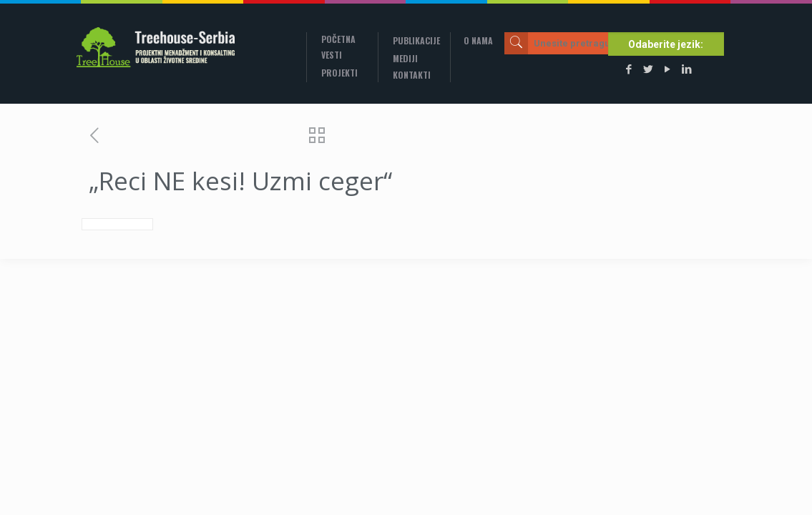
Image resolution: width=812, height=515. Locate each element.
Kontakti (412, 75)
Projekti (339, 73)
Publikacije (416, 40)
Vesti (332, 55)
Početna (338, 39)
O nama (478, 40)
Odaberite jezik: (666, 44)
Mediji (405, 58)
